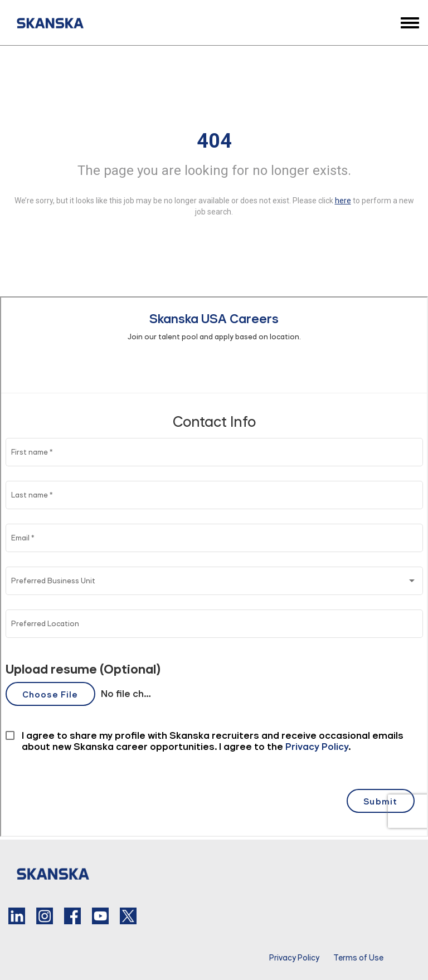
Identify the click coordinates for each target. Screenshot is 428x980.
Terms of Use (358, 958)
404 (214, 141)
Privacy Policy (294, 958)
